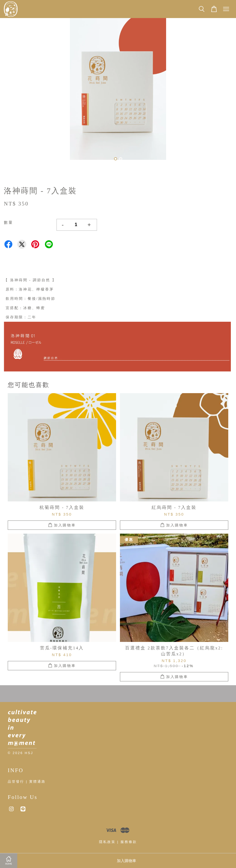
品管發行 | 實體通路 (27, 782)
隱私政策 (107, 842)
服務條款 (129, 842)
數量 (9, 222)
